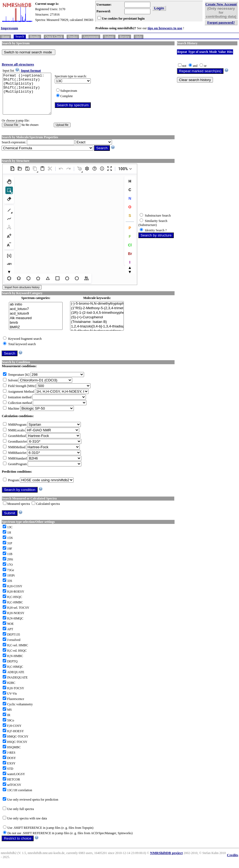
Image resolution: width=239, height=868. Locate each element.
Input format (31, 70)
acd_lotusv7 (36, 317)
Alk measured (36, 326)
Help (138, 37)
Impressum (9, 28)
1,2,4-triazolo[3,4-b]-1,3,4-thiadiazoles (97, 335)
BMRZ (36, 335)
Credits (233, 863)
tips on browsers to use (165, 28)
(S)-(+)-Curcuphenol (97, 325)
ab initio (36, 313)
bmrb (36, 331)
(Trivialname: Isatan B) (97, 330)
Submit (109, 37)
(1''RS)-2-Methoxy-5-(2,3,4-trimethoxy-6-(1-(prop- (97, 316)
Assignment (91, 37)
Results (35, 37)
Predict (73, 37)
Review (125, 37)
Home (6, 37)
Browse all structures (18, 64)
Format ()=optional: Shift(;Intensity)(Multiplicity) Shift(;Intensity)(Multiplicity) (30, 98)
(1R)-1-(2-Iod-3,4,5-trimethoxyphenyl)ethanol (97, 321)
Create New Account (221, 4)
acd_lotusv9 (36, 322)
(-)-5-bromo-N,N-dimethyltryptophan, (97, 312)
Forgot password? (221, 22)
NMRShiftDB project (166, 861)
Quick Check (54, 37)
